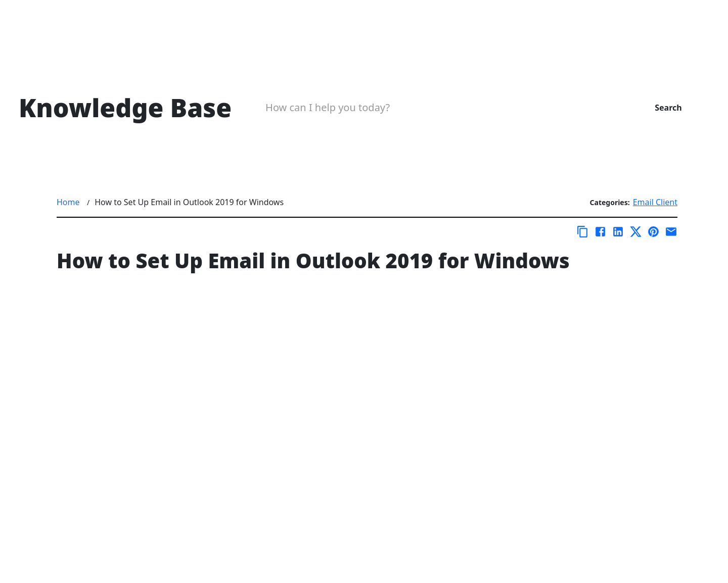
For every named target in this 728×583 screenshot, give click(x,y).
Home (68, 202)
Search (668, 108)
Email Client (655, 202)
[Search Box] (438, 108)
